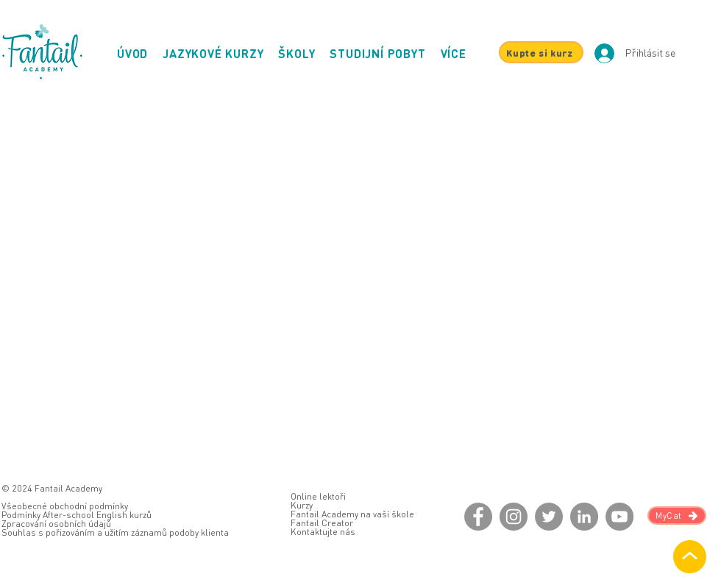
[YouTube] (619, 517)
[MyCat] (677, 516)
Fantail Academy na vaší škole (352, 514)
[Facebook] (478, 517)
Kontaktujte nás (323, 532)
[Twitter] (549, 517)
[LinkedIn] (584, 517)
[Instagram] (514, 517)
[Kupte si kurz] (541, 52)
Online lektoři (318, 496)
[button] (454, 53)
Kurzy (302, 505)
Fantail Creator (322, 523)
